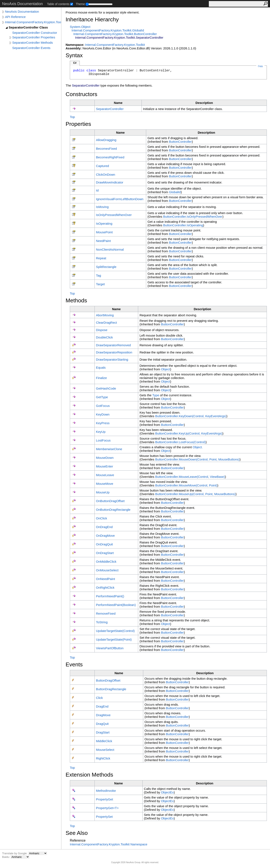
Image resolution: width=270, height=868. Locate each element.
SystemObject (80, 27)
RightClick (103, 758)
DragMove (103, 715)
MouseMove (105, 484)
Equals (101, 367)
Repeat (101, 258)
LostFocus (103, 440)
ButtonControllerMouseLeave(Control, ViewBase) (190, 477)
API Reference (15, 17)
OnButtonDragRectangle (113, 510)
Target (100, 284)
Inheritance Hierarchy (92, 19)
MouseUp (103, 492)
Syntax (74, 55)
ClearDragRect (106, 323)
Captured (103, 166)
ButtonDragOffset (108, 680)
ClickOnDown (106, 175)
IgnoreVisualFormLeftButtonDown (120, 199)
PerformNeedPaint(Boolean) (116, 605)
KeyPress (103, 423)
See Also (77, 833)
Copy (260, 66)
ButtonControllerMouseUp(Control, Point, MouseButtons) (195, 494)
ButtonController (180, 142)
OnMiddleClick (106, 562)
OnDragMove (105, 536)
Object (165, 369)
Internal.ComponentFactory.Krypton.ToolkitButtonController (115, 34)
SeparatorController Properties (34, 37)
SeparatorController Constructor (35, 33)
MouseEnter (105, 466)
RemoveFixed (106, 613)
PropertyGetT (107, 808)
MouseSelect (105, 750)
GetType (102, 397)
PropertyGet (105, 799)
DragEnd (102, 706)
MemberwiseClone (109, 449)
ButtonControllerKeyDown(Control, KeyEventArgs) (191, 416)
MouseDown (105, 458)
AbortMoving (105, 315)
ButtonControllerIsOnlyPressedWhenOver (193, 217)
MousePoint (104, 232)
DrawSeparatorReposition (114, 352)
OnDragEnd (104, 527)
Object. (198, 447)
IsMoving (102, 207)
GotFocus (103, 406)
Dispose (102, 330)
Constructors (81, 94)
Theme (80, 4)
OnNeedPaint (105, 579)
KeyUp (101, 432)
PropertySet (104, 817)
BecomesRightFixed (110, 157)
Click (99, 698)
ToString (102, 622)
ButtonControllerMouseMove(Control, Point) (186, 485)
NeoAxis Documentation (22, 12)
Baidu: (6, 857)
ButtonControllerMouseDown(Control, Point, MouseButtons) (197, 459)
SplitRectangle (106, 267)
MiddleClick (104, 741)
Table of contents (58, 4)
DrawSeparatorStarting (112, 359)
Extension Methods (89, 775)
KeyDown (103, 414)
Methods (76, 300)
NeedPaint (103, 241)
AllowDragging (106, 140)
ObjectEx (167, 792)
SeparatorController (110, 109)
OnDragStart (105, 553)
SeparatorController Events (31, 48)
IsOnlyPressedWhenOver (114, 215)
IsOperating (104, 223)
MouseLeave (105, 475)
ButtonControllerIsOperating (183, 225)
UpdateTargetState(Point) (114, 639)
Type (156, 395)
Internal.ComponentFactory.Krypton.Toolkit (33, 22)
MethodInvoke (106, 791)
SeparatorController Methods (33, 43)
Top (72, 117)
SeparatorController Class (28, 27)
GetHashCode (106, 388)
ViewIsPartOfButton (110, 648)
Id (97, 190)
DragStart (103, 732)
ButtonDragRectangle (111, 689)
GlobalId (175, 192)
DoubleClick (104, 337)
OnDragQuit (104, 544)
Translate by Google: (15, 853)
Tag (99, 275)
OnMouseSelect (107, 570)
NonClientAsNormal (110, 249)
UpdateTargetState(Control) (115, 631)
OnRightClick (105, 587)
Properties (78, 124)
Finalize (101, 378)
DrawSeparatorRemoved (113, 345)
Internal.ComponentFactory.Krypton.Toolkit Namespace (109, 844)
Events (74, 664)
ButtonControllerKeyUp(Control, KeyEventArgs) (189, 433)
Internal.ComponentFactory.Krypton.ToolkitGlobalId (108, 30)
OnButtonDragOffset (110, 501)
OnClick (102, 518)
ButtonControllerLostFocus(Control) (180, 442)
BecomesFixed (106, 149)
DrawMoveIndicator (110, 182)
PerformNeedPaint (110, 596)
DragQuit (102, 724)
